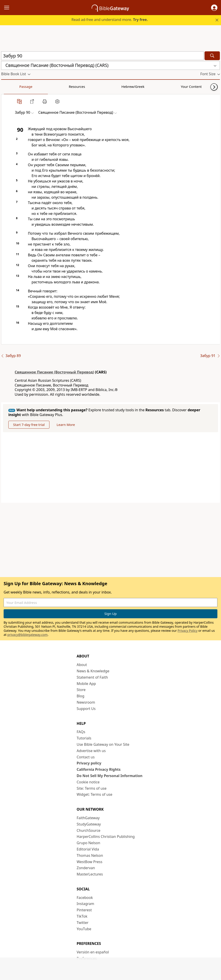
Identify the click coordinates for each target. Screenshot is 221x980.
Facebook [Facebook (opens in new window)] (85, 898)
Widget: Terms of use (95, 794)
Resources (33, 86)
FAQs (81, 732)
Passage (11, 86)
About (82, 665)
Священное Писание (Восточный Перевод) (54, 372)
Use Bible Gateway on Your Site (103, 744)
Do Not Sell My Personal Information (110, 776)
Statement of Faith (92, 677)
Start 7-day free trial (29, 425)
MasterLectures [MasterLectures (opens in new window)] (90, 874)
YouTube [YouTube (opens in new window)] (84, 929)
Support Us (86, 709)
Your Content (89, 86)
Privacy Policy (188, 631)
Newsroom (86, 702)
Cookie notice (88, 782)
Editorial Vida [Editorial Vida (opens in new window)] (88, 849)
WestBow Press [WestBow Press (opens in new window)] (90, 862)
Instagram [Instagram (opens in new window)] (86, 904)
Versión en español (93, 952)
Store (81, 690)
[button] (214, 8)
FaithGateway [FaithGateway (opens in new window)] (88, 818)
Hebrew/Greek (60, 86)
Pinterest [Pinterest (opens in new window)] (84, 910)
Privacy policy (89, 763)
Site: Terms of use (92, 788)
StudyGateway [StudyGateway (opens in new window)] (89, 824)
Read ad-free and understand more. (110, 20)
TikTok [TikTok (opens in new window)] (82, 916)
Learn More (66, 425)
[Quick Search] (102, 56)
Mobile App (86, 684)
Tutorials (84, 738)
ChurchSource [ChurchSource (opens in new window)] (89, 830)
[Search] (212, 56)
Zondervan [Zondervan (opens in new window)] (86, 868)
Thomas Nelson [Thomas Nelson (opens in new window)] (90, 855)
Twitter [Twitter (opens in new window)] (83, 923)
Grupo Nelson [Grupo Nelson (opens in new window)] (88, 843)
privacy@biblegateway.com (28, 635)
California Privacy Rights (99, 769)
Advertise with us (91, 751)
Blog (81, 696)
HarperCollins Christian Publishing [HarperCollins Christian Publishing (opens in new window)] (106, 837)
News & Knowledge (93, 671)
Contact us (86, 757)
